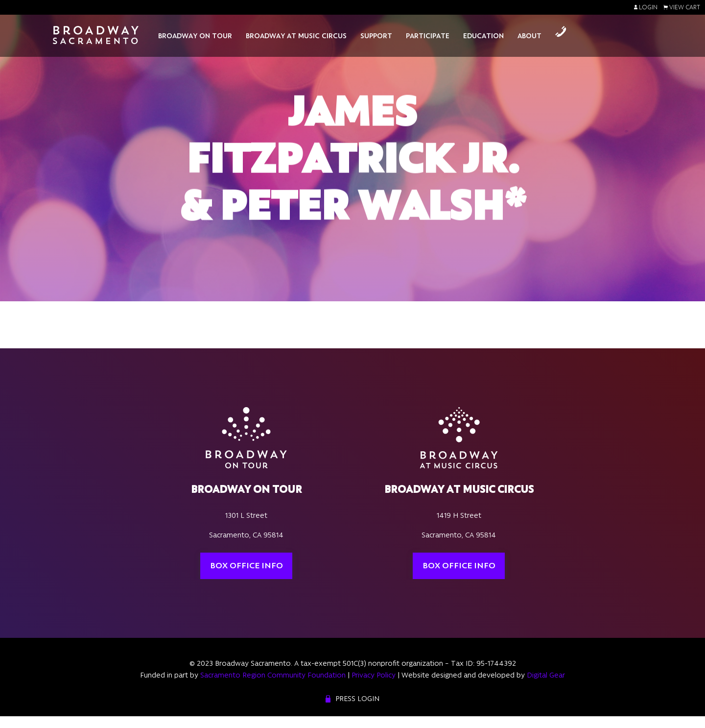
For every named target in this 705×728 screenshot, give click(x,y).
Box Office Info (247, 565)
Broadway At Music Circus (296, 36)
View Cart (682, 7)
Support (376, 36)
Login (646, 7)
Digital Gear (546, 675)
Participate (428, 36)
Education (483, 36)
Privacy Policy (374, 675)
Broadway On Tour (195, 36)
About (529, 36)
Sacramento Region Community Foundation (273, 675)
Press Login (357, 699)
